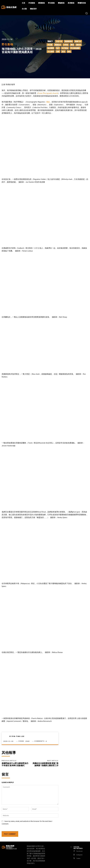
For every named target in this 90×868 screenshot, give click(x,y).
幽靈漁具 (58, 45)
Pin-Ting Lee (18, 736)
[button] (86, 13)
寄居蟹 (50, 45)
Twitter (78, 858)
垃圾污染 (59, 41)
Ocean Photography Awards (48, 93)
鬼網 (58, 52)
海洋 (58, 48)
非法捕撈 (51, 52)
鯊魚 (63, 52)
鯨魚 (69, 52)
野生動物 (7, 44)
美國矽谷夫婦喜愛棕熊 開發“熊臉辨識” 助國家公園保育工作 (45, 764)
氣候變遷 (51, 48)
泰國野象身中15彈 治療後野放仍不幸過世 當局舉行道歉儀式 (15, 764)
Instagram (79, 855)
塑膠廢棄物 (68, 41)
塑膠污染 (78, 41)
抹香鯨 (66, 45)
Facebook (79, 851)
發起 (48, 102)
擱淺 (72, 45)
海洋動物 (65, 48)
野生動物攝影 (75, 48)
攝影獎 (78, 45)
